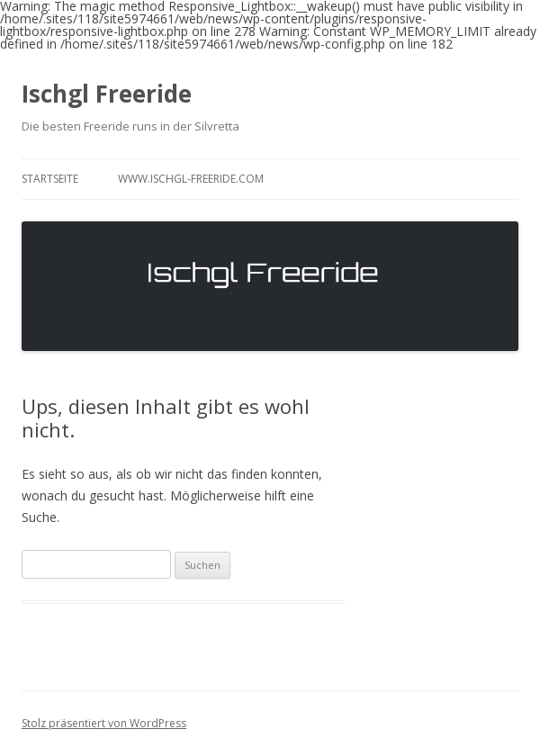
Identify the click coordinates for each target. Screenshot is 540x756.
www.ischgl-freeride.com (191, 179)
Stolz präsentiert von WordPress (104, 723)
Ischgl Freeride (107, 94)
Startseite (50, 179)
